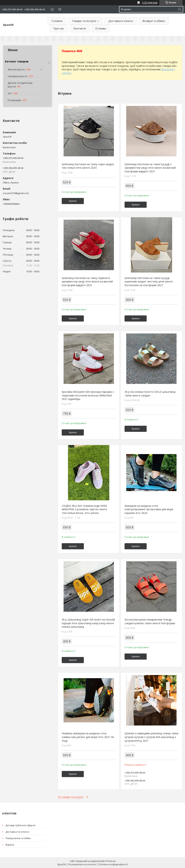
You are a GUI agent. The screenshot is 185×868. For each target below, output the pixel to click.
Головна (57, 21)
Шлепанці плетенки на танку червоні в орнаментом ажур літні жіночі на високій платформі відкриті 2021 (87, 282)
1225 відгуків (150, 2)
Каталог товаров (17, 61)
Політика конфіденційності (113, 864)
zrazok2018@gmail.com (16, 193)
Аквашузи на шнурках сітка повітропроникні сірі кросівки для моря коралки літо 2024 (149, 509)
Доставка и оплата (121, 21)
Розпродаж (14, 100)
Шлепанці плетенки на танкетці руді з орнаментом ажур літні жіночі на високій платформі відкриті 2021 (150, 168)
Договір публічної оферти (20, 825)
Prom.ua (111, 861)
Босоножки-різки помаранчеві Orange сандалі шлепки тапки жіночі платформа (150, 621)
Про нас (59, 28)
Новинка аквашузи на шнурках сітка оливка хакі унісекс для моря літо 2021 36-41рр (88, 737)
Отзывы (101, 28)
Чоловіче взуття (17, 76)
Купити (73, 201)
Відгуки (10, 845)
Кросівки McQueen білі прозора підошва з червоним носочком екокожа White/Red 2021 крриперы (88, 395)
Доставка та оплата (17, 832)
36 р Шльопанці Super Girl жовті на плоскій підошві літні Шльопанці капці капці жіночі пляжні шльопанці (88, 623)
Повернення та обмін (18, 838)
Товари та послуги (84, 21)
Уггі (10, 93)
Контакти (80, 28)
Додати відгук (52, 9)
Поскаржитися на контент (82, 864)
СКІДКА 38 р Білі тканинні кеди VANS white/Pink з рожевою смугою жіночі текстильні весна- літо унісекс (84, 509)
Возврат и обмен (154, 21)
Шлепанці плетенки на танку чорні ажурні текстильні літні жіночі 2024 (88, 166)
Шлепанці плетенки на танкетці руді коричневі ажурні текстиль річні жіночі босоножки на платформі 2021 (149, 282)
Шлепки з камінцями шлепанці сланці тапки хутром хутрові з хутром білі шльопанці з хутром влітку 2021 (151, 737)
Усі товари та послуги (70, 797)
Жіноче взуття (16, 69)
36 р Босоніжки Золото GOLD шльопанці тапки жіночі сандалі (150, 394)
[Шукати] (179, 9)
